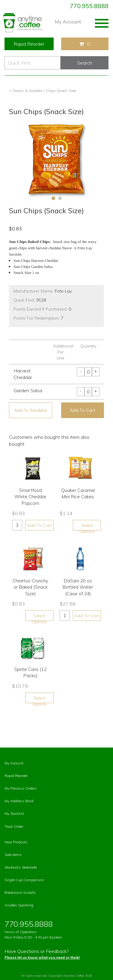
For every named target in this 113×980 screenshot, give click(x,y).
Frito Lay (63, 291)
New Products (16, 842)
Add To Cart (82, 410)
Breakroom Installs (20, 892)
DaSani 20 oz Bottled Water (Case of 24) (78, 587)
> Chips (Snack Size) (59, 91)
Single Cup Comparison (24, 880)
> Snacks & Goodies (26, 91)
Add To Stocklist (30, 410)
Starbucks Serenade (21, 867)
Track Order (14, 826)
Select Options (87, 526)
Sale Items (13, 855)
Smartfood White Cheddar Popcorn (30, 497)
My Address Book (19, 801)
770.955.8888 (89, 6)
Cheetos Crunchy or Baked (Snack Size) (30, 587)
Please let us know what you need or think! (42, 957)
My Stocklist (14, 813)
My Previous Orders (21, 788)
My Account (68, 22)
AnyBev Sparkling (19, 905)
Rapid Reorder (29, 44)
